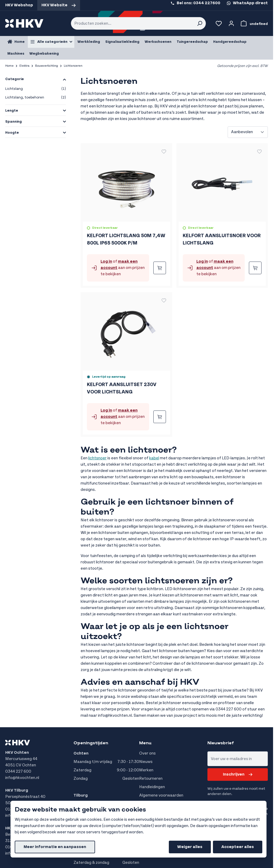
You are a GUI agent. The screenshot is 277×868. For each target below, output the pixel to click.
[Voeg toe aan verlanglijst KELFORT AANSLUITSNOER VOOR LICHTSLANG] (259, 152)
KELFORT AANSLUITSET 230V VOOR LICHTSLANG (122, 388)
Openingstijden (91, 743)
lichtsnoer (97, 458)
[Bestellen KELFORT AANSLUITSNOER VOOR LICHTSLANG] (255, 268)
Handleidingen (152, 787)
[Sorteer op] (248, 132)
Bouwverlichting (47, 66)
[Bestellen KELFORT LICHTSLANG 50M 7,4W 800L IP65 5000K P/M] (160, 268)
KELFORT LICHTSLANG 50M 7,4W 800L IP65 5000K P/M (126, 239)
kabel (154, 458)
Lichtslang (36, 89)
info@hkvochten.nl (22, 778)
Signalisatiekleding (122, 42)
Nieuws (146, 762)
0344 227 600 (18, 771)
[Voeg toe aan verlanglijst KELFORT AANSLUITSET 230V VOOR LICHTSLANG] (164, 300)
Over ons (147, 753)
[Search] (200, 23)
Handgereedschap (230, 42)
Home (9, 66)
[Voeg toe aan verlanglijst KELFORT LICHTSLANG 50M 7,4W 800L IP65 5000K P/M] (164, 152)
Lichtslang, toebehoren (36, 98)
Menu (145, 743)
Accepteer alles (238, 847)
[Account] (231, 23)
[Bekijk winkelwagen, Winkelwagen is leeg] (253, 23)
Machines (16, 54)
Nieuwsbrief (221, 743)
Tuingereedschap (192, 42)
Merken (146, 770)
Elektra (24, 66)
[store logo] (24, 23)
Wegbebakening (44, 54)
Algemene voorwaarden (161, 795)
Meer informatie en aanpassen (55, 847)
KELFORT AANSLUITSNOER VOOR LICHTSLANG (222, 239)
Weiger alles (190, 847)
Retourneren (151, 779)
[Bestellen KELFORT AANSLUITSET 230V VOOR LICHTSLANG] (160, 417)
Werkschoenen (158, 42)
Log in (106, 261)
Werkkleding (89, 42)
